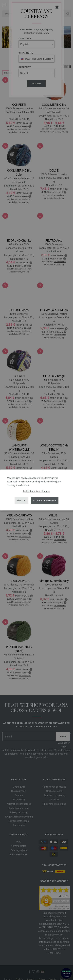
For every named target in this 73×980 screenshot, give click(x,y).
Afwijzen (21, 500)
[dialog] (36, 490)
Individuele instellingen (36, 491)
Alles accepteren (45, 500)
